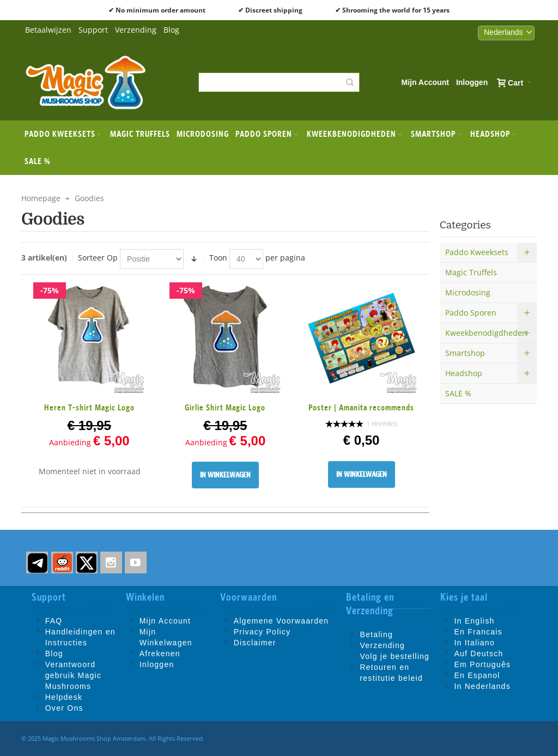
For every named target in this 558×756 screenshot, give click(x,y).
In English (474, 621)
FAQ (54, 621)
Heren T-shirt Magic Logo (89, 407)
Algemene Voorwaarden (281, 621)
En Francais (478, 632)
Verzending (136, 30)
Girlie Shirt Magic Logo (225, 407)
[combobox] (279, 82)
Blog (171, 30)
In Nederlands (482, 686)
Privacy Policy (262, 632)
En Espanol (477, 675)
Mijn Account (425, 82)
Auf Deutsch (478, 654)
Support (93, 30)
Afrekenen (160, 654)
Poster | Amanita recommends (361, 407)
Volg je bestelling (395, 656)
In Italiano (474, 643)
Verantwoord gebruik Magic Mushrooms (74, 675)
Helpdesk (64, 697)
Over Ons (64, 708)
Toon (218, 258)
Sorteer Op (98, 258)
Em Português (482, 664)
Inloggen (472, 82)
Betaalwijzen (48, 30)
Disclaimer (255, 643)
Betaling (376, 634)
